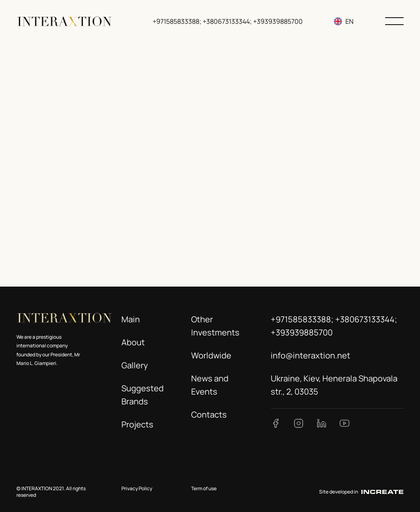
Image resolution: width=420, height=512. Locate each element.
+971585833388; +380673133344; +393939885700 (228, 21)
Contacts (209, 414)
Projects (137, 424)
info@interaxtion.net (310, 355)
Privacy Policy (137, 488)
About (133, 342)
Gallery (135, 365)
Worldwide (211, 355)
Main (131, 319)
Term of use (204, 488)
